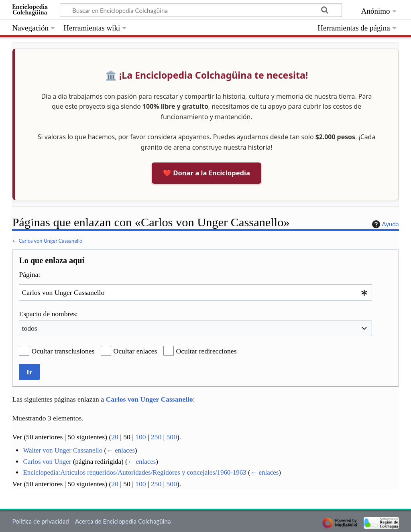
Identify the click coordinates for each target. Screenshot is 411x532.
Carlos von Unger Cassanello (50, 241)
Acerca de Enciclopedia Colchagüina (123, 521)
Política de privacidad (40, 521)
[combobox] (195, 292)
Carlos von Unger (47, 462)
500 (172, 437)
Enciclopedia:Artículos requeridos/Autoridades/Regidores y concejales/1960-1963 (134, 472)
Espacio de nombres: (48, 314)
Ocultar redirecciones (207, 351)
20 (115, 437)
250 (156, 437)
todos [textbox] (30, 328)
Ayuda (385, 224)
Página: (30, 274)
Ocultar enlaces (135, 351)
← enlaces (121, 450)
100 (140, 437)
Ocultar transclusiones (63, 351)
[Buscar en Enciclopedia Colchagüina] (201, 10)
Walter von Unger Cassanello (63, 450)
